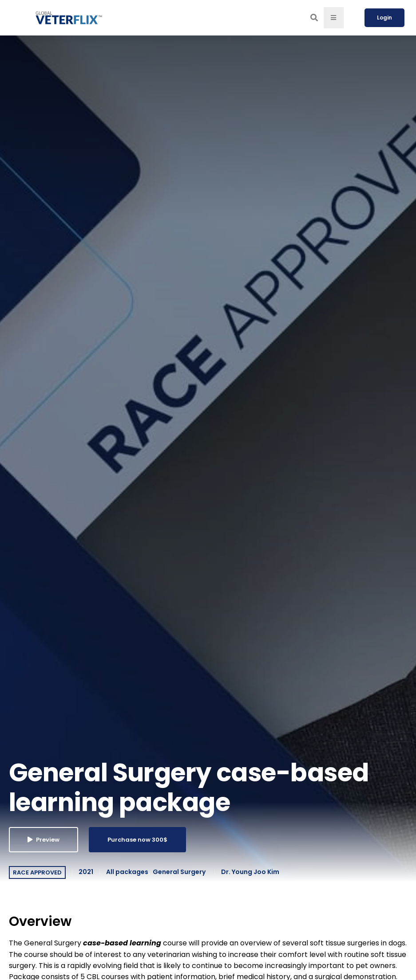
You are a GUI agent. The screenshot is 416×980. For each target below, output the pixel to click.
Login (384, 18)
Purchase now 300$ (137, 840)
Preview (44, 840)
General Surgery (179, 872)
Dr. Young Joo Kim (250, 872)
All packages (127, 872)
